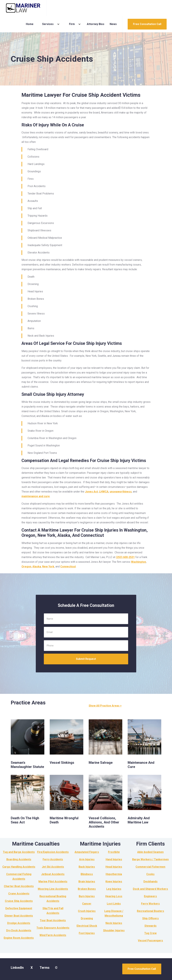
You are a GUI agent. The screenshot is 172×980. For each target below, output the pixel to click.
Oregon (26, 567)
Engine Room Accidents (19, 938)
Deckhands (150, 882)
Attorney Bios (96, 24)
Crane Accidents (19, 894)
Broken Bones (87, 889)
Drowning (87, 918)
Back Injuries (87, 867)
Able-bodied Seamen (150, 852)
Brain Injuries (87, 882)
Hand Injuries (114, 859)
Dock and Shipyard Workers (150, 889)
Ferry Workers (150, 904)
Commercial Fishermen (150, 867)
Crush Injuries (87, 911)
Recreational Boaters (150, 911)
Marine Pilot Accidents (53, 882)
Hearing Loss (114, 896)
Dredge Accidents (19, 923)
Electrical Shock (87, 926)
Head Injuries (114, 867)
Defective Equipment (19, 908)
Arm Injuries (87, 859)
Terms (45, 968)
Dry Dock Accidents (19, 930)
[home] (23, 8)
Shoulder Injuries (114, 930)
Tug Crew (150, 933)
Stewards (150, 926)
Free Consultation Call (147, 24)
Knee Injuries (114, 882)
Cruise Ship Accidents (19, 901)
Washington (138, 562)
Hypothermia (114, 874)
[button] (50, 24)
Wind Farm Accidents (53, 935)
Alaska (37, 567)
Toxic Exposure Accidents (53, 928)
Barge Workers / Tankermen (150, 859)
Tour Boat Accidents (53, 920)
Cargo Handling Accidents (19, 867)
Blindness (87, 874)
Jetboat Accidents (53, 874)
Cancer (87, 904)
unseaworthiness (121, 492)
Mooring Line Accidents (53, 889)
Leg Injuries (114, 889)
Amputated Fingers (87, 852)
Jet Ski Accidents (53, 867)
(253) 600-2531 (125, 557)
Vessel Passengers (150, 941)
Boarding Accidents (19, 859)
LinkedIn (17, 968)
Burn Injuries (87, 896)
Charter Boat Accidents (19, 886)
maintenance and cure (36, 496)
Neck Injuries (114, 923)
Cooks (150, 874)
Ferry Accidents (53, 859)
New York (48, 567)
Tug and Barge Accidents (19, 852)
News (113, 24)
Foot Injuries (87, 933)
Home (30, 24)
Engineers (150, 896)
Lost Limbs (114, 904)
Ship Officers (150, 918)
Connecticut (68, 567)
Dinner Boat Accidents (19, 916)
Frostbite (114, 852)
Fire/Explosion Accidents (53, 852)
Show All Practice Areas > (105, 706)
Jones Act (91, 492)
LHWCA (104, 492)
